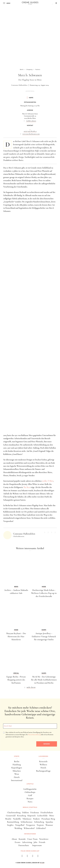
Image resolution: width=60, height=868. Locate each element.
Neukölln (17, 819)
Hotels (43, 768)
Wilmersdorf (29, 828)
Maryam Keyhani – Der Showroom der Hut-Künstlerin (16, 636)
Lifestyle (30, 784)
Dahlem (25, 812)
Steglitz (10, 825)
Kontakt (22, 839)
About (14, 839)
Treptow (40, 825)
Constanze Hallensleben (19, 85)
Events (18, 842)
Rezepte (30, 798)
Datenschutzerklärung (34, 735)
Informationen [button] (30, 834)
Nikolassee (27, 819)
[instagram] (27, 857)
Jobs (35, 842)
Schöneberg (39, 822)
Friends (42, 842)
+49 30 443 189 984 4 (30, 131)
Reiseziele (43, 761)
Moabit (8, 819)
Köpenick (32, 816)
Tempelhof (20, 825)
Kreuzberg (22, 816)
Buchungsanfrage (43, 771)
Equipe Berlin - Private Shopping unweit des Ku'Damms (16, 680)
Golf (30, 795)
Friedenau (35, 812)
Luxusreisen (43, 756)
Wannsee (49, 825)
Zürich (17, 777)
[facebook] (22, 857)
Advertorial (30, 91)
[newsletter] (38, 857)
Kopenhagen (17, 768)
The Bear (27, 487)
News (30, 802)
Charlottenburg (14, 812)
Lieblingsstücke (30, 789)
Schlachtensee (27, 822)
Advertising (27, 842)
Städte (17, 756)
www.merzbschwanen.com (31, 134)
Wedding (18, 828)
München (17, 771)
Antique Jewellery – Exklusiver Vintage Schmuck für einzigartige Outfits (44, 636)
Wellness (43, 765)
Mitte (52, 816)
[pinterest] (33, 857)
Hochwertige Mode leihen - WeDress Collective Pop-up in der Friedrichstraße (44, 593)
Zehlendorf (41, 828)
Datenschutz (24, 845)
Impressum (37, 845)
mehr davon (31, 687)
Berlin (17, 761)
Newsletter (44, 839)
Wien (17, 774)
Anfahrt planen (31, 121)
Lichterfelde (42, 816)
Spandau (49, 822)
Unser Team (32, 839)
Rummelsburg (13, 822)
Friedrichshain (47, 812)
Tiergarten (30, 825)
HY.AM (42, 863)
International (17, 780)
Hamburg (17, 765)
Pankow (37, 819)
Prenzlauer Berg (48, 819)
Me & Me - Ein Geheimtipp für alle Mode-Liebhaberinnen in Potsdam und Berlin (44, 680)
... (30, 129)
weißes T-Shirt (48, 481)
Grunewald (11, 816)
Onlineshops (30, 792)
